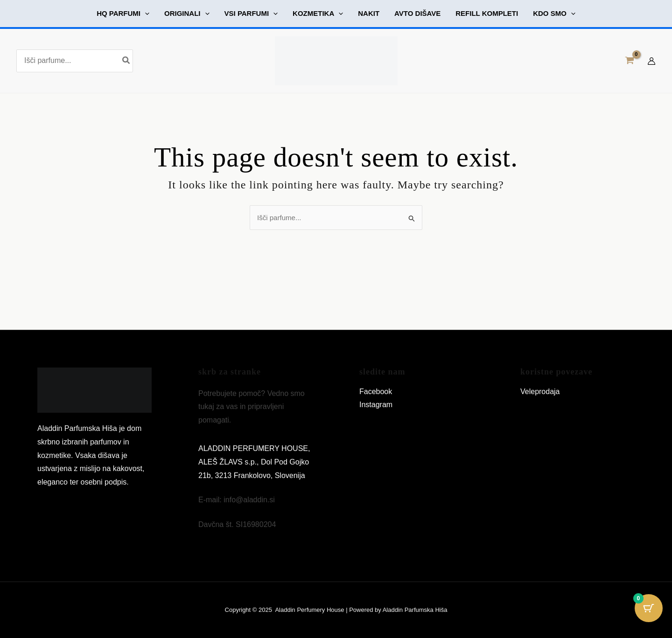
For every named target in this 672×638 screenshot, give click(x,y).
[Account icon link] (651, 61)
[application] (145, 14)
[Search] (126, 61)
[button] (123, 14)
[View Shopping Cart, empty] (629, 61)
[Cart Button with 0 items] (649, 615)
